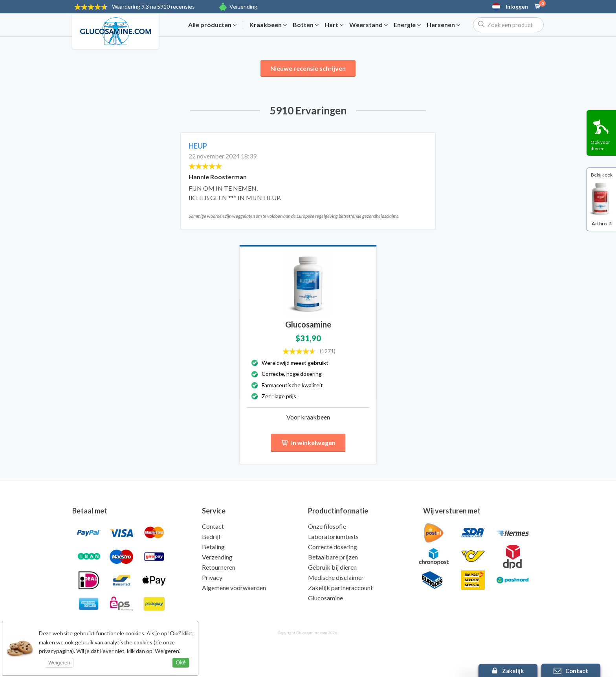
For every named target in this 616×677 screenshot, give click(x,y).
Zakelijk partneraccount (340, 588)
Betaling (213, 547)
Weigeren (59, 663)
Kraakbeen (268, 25)
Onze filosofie (327, 526)
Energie (407, 25)
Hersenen (443, 25)
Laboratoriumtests (333, 536)
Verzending (243, 6)
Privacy (212, 577)
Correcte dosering (333, 547)
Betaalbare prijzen (333, 557)
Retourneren (219, 567)
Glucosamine (325, 598)
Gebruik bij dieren (332, 567)
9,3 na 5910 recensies (153, 6)
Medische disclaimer (336, 577)
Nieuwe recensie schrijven (308, 68)
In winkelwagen (308, 443)
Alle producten (212, 25)
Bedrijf (211, 536)
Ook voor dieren (600, 145)
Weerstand (368, 25)
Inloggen (517, 7)
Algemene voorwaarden (234, 588)
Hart (334, 25)
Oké (181, 662)
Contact (213, 526)
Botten (306, 25)
